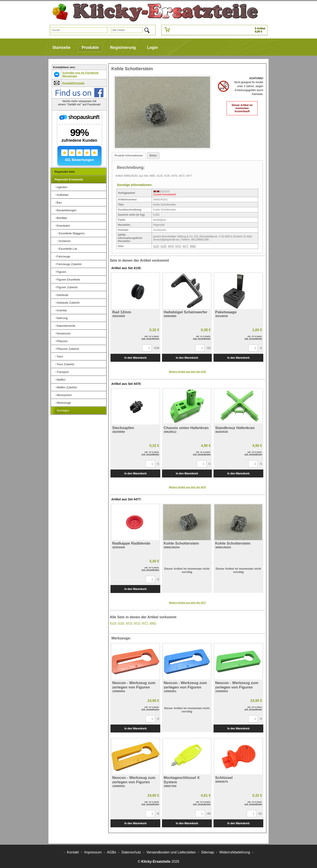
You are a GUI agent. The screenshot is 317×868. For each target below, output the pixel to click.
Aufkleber (63, 195)
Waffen (61, 380)
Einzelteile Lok (68, 249)
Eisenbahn (63, 226)
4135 (163, 246)
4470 (171, 246)
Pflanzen (62, 341)
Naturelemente (66, 326)
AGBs (112, 852)
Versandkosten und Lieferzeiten (171, 852)
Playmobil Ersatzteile (69, 179)
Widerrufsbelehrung (235, 852)
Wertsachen (64, 395)
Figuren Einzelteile (68, 280)
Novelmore (64, 333)
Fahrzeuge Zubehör (69, 264)
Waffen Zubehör (67, 387)
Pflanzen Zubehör (68, 349)
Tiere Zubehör (65, 364)
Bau (59, 203)
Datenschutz (131, 852)
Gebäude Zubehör (68, 303)
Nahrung (62, 318)
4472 (178, 246)
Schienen (65, 241)
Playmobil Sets (65, 172)
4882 (193, 246)
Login (152, 48)
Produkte (90, 48)
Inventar (62, 310)
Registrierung (123, 48)
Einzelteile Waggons (72, 233)
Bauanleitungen (66, 210)
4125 (156, 246)
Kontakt (73, 852)
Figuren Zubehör (67, 287)
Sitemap (207, 852)
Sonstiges (63, 410)
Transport (63, 372)
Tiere (60, 357)
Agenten (62, 187)
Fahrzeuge (63, 256)
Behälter (62, 218)
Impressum (93, 852)
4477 (185, 246)
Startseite (61, 48)
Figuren (61, 272)
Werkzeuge (64, 403)
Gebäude (63, 295)
